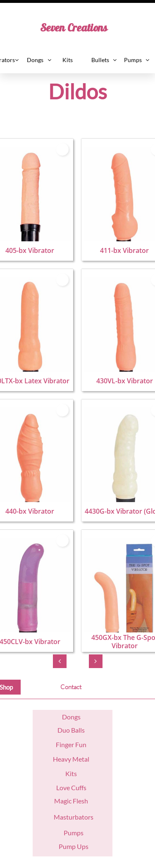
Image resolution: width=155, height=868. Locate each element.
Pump (67, 846)
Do (66, 717)
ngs (76, 717)
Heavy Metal (71, 759)
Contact (71, 687)
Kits (71, 773)
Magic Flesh (71, 801)
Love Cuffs (71, 787)
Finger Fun (71, 744)
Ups (82, 846)
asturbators (77, 817)
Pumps (74, 833)
